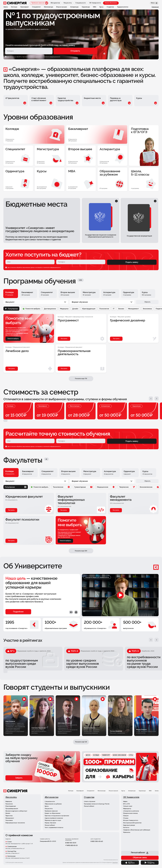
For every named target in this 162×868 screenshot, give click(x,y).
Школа (157, 791)
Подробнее (115, 863)
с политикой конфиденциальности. (51, 57)
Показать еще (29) (81, 551)
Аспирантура (132, 791)
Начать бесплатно (111, 3)
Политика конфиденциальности (111, 860)
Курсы (123, 791)
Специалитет (91, 791)
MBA (150, 791)
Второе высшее (113, 791)
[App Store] (130, 863)
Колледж (71, 791)
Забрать (19, 778)
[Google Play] (150, 863)
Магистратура (102, 791)
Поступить (11, 510)
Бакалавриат (80, 791)
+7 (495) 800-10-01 (71, 846)
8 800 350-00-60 (97, 841)
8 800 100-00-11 (71, 843)
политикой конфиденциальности (52, 267)
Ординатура (142, 791)
